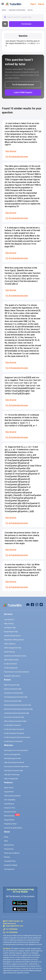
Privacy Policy (9, 849)
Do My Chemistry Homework (14, 733)
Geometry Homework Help (13, 771)
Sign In (33, 4)
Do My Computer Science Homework (17, 737)
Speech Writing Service (12, 636)
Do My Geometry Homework (14, 729)
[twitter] (41, 604)
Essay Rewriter (9, 820)
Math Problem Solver (11, 660)
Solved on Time (10, 808)
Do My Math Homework (12, 725)
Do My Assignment (11, 668)
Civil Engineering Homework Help (16, 697)
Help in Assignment (11, 779)
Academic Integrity (11, 865)
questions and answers (17, 10)
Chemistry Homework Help (13, 693)
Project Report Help (11, 632)
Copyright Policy (10, 861)
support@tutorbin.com (14, 926)
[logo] (13, 4)
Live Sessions (9, 620)
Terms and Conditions (12, 853)
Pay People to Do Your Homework (16, 750)
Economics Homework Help (14, 717)
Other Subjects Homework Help (15, 721)
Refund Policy (9, 845)
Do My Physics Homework (13, 741)
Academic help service (12, 676)
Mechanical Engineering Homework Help (18, 709)
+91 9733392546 (11, 929)
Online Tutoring (9, 652)
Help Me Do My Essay (12, 775)
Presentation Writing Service (14, 640)
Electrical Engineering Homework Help (18, 705)
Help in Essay (9, 624)
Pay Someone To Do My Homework (16, 672)
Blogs (6, 837)
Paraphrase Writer (10, 824)
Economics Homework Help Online (16, 766)
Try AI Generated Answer (17, 157)
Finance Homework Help (13, 701)
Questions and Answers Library (15, 656)
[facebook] (28, 604)
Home (4, 10)
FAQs (6, 841)
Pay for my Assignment (12, 754)
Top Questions (9, 869)
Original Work (9, 792)
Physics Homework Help (13, 689)
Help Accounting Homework (14, 762)
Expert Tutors (9, 788)
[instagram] (37, 604)
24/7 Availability (10, 800)
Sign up (41, 4)
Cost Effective (9, 804)
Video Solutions (10, 644)
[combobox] (23, 17)
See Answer (11, 151)
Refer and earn (9, 816)
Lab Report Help (10, 628)
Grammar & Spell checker (13, 828)
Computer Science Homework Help (16, 713)
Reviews (7, 857)
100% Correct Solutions (12, 796)
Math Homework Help (12, 685)
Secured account (10, 812)
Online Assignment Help (13, 648)
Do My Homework (10, 664)
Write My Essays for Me (12, 758)
